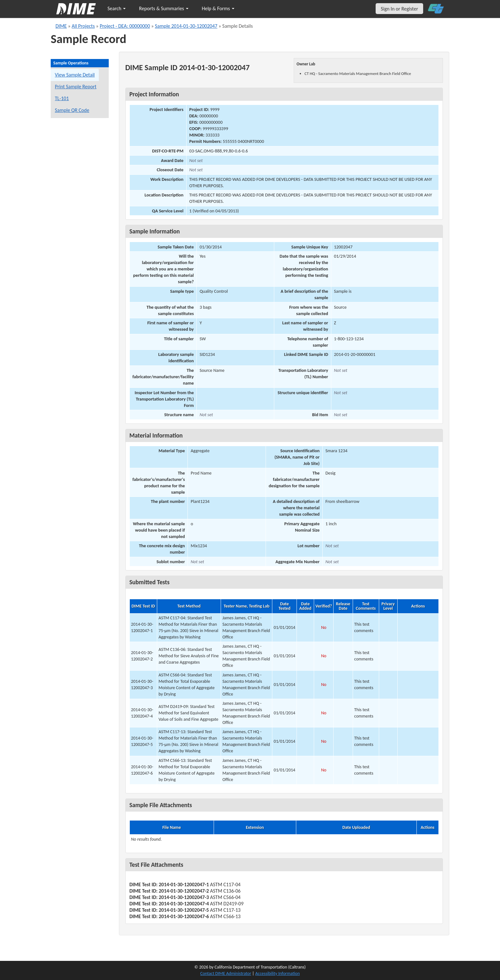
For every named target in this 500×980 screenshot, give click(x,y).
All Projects (83, 26)
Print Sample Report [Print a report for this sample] (76, 87)
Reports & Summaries (164, 8)
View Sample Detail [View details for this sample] (75, 75)
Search (117, 8)
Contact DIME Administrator (226, 973)
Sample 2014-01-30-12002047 (186, 26)
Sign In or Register (399, 9)
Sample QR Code (72, 110)
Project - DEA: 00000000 (125, 26)
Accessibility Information (277, 973)
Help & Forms (218, 8)
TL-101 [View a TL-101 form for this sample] (62, 98)
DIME (61, 26)
